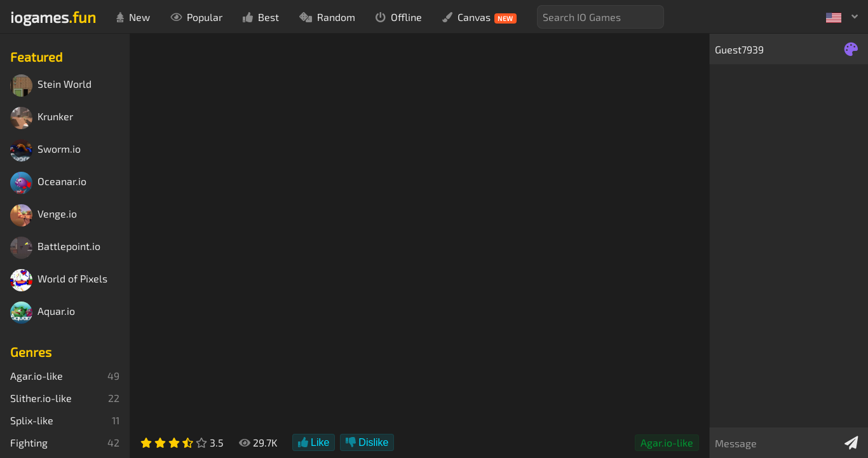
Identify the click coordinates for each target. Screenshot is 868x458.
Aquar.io (43, 313)
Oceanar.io (48, 183)
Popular (196, 17)
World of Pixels (59, 280)
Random (327, 17)
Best (261, 17)
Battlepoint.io (55, 248)
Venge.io (44, 215)
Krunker (42, 118)
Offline (399, 17)
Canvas (479, 17)
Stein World (51, 86)
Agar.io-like (667, 442)
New (133, 17)
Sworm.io (45, 150)
